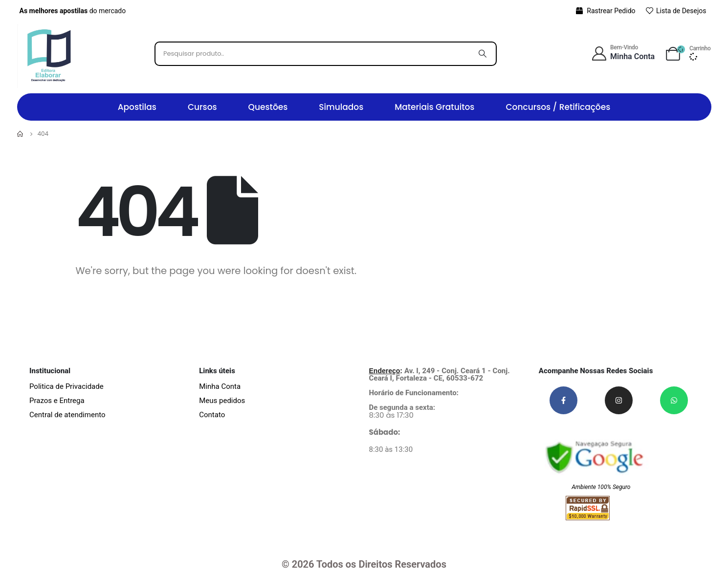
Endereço (385, 371)
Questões (268, 107)
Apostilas (137, 107)
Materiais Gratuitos (434, 107)
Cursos (202, 107)
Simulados (341, 107)
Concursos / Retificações (558, 107)
